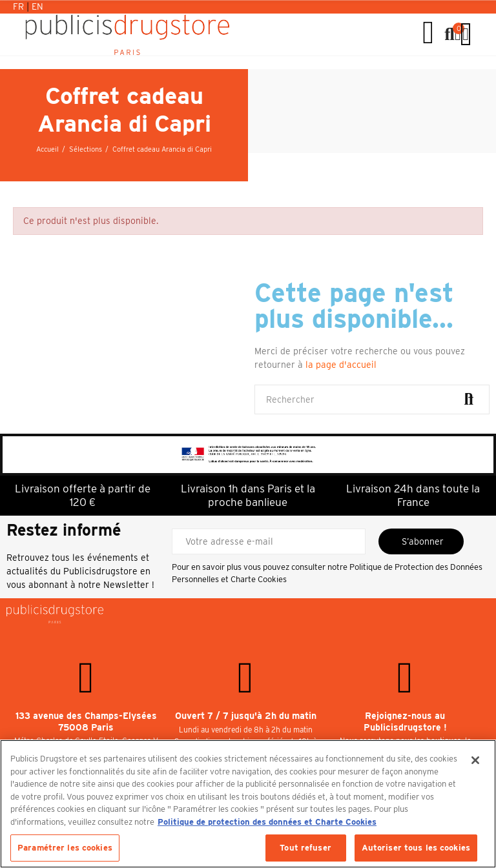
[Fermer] (475, 760)
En (37, 6)
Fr (20, 6)
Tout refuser (305, 848)
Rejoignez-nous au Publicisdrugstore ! (405, 722)
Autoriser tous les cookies (416, 848)
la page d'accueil (341, 365)
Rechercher (469, 399)
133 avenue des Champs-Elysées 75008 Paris (86, 722)
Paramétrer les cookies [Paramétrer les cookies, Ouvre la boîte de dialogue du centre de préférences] (65, 848)
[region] (248, 804)
